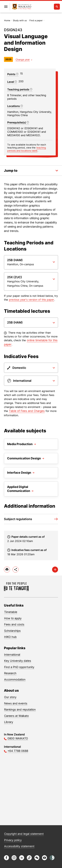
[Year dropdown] (24, 59)
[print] (7, 570)
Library (9, 722)
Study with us (20, 20)
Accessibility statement (19, 846)
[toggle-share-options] (16, 570)
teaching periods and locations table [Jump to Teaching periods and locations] (27, 149)
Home (7, 20)
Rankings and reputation (20, 710)
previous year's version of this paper (31, 300)
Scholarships (12, 631)
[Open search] (57, 7)
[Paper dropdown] (31, 262)
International (12, 655)
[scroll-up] (55, 570)
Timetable (11, 612)
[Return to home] (22, 7)
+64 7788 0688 (18, 751)
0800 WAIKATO (18, 738)
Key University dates (18, 661)
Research (10, 673)
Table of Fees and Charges (27, 411)
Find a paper (36, 20)
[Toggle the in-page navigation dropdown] (31, 171)
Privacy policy (13, 840)
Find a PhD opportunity (19, 667)
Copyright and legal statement (24, 834)
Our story (10, 697)
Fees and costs (14, 624)
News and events (16, 703)
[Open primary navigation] (6, 7)
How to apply (13, 618)
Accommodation (15, 680)
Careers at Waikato (16, 716)
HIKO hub (10, 637)
